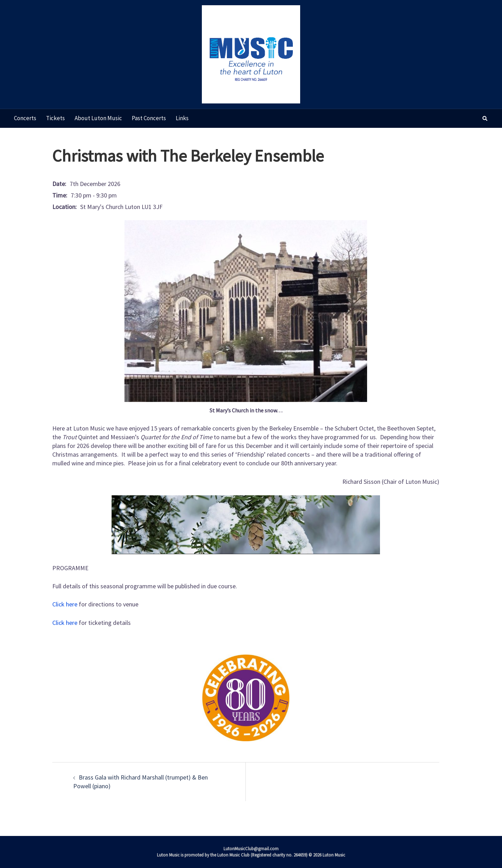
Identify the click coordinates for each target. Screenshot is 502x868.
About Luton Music (98, 118)
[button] (485, 118)
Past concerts (149, 118)
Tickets (55, 118)
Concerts (25, 118)
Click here (65, 604)
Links (182, 118)
